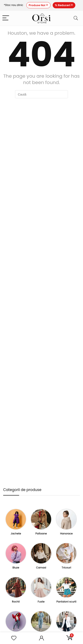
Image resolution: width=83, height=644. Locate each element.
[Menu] (6, 18)
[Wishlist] (14, 638)
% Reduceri (64, 5)
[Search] (76, 18)
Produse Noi (38, 5)
